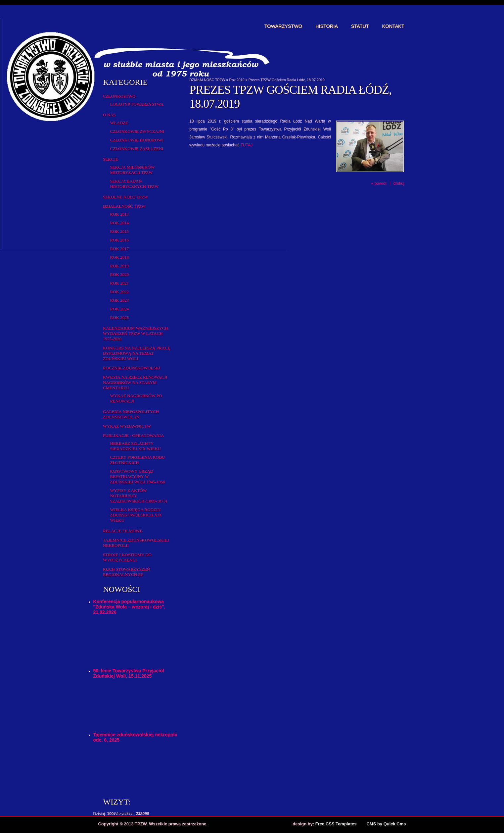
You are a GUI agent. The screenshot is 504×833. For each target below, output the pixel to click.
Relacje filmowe (123, 531)
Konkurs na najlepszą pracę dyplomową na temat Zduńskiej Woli (137, 353)
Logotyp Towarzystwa (137, 104)
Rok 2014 (120, 223)
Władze (119, 123)
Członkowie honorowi (137, 140)
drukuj (399, 183)
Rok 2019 (120, 266)
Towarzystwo (283, 26)
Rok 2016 (120, 240)
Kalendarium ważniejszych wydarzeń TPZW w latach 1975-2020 (136, 333)
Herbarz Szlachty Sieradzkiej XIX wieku (136, 446)
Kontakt (393, 26)
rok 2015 (120, 231)
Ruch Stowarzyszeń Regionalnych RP (126, 572)
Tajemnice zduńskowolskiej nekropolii (136, 543)
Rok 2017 (120, 249)
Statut (360, 26)
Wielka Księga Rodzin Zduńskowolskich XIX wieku (136, 515)
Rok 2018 (120, 257)
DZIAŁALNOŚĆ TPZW (124, 206)
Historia (327, 26)
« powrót (379, 183)
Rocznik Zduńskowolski (132, 368)
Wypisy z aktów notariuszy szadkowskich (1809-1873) (139, 496)
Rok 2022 (120, 292)
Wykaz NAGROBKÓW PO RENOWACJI (136, 398)
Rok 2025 (120, 317)
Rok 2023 (120, 300)
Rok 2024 (120, 309)
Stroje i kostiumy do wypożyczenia (127, 557)
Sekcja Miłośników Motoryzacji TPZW (133, 170)
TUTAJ (247, 145)
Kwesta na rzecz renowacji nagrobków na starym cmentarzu (135, 382)
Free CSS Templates (336, 824)
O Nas (109, 115)
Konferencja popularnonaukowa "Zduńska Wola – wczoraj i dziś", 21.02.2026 (129, 607)
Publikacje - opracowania (134, 435)
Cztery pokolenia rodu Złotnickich (138, 460)
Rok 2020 (120, 274)
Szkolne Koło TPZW (126, 197)
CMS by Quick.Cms (386, 824)
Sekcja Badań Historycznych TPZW (135, 184)
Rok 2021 (120, 283)
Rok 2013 (120, 214)
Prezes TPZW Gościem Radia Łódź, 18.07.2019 (287, 80)
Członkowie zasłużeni (137, 149)
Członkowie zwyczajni (137, 131)
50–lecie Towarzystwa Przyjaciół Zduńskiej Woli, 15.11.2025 (129, 673)
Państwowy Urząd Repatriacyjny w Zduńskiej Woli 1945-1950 (138, 476)
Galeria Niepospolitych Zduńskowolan (131, 414)
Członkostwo (119, 96)
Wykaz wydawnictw (127, 426)
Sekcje (111, 159)
